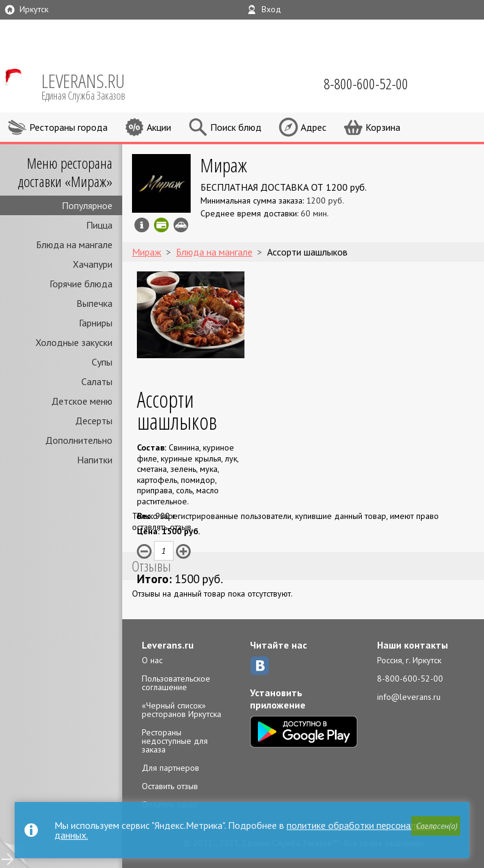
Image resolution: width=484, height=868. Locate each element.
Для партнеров (170, 768)
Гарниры (96, 323)
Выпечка (94, 303)
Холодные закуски (74, 342)
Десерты (94, 421)
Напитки (95, 460)
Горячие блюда (81, 284)
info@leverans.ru (409, 697)
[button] (436, 826)
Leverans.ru (168, 645)
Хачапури (93, 264)
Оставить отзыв (170, 786)
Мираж (224, 165)
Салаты (97, 381)
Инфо (142, 225)
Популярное (87, 205)
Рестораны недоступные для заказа (175, 741)
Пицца (99, 225)
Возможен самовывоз (181, 225)
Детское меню (82, 401)
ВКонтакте (260, 666)
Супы (102, 362)
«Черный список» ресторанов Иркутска (182, 710)
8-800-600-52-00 (410, 679)
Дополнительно (79, 440)
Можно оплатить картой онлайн (161, 225)
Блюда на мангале (74, 245)
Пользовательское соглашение (176, 683)
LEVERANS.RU (92, 86)
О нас (152, 660)
